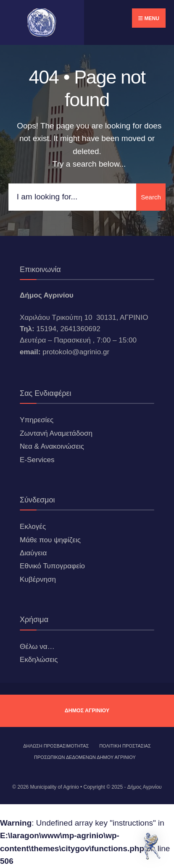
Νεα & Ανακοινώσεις (52, 446)
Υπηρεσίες (37, 420)
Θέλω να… (37, 647)
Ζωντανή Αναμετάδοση (56, 433)
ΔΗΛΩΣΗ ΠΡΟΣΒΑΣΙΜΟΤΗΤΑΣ (56, 746)
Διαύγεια (33, 553)
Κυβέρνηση (38, 579)
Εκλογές (33, 527)
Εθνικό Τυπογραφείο (52, 566)
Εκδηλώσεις (39, 660)
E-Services (37, 460)
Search (151, 197)
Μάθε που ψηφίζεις (50, 540)
